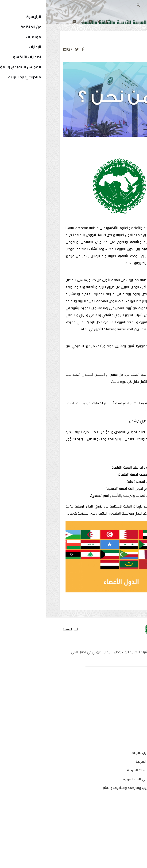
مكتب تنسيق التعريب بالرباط (108, 753)
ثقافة (125, 717)
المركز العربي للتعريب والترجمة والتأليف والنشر (93, 788)
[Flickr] (29, 21)
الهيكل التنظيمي (116, 833)
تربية (126, 708)
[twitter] (53, 21)
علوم (126, 725)
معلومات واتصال (117, 734)
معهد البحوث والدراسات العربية (106, 770)
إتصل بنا (124, 841)
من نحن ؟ (123, 806)
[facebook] (61, 21)
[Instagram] (37, 21)
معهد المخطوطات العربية (110, 762)
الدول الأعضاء (119, 824)
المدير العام (121, 815)
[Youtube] (45, 21)
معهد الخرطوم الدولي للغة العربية (103, 779)
